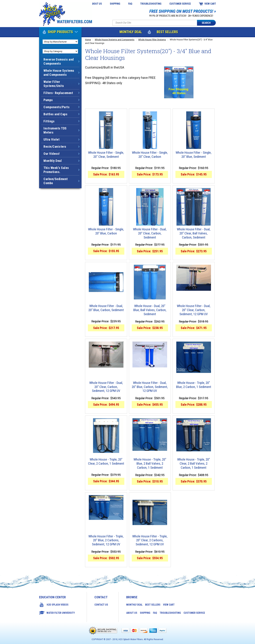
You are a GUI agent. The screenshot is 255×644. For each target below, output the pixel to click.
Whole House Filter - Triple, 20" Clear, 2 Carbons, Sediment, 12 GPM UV (150, 540)
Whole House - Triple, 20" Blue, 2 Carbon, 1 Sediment (194, 385)
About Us (96, 4)
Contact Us (101, 605)
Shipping (115, 4)
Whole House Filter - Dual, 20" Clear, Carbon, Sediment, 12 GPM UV (194, 310)
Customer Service (180, 4)
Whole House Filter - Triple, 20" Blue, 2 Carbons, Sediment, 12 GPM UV (106, 540)
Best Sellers (167, 32)
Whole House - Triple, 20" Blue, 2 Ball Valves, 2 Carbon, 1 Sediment (150, 464)
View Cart (210, 4)
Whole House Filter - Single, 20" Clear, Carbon (150, 155)
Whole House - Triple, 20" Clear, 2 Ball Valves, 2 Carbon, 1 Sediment (194, 464)
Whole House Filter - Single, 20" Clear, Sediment (106, 155)
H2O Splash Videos (58, 605)
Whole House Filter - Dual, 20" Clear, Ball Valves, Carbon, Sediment (194, 233)
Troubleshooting (151, 4)
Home (88, 40)
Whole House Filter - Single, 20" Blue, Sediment (194, 155)
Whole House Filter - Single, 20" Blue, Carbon (106, 231)
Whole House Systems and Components (115, 40)
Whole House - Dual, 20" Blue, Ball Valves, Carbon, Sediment (150, 310)
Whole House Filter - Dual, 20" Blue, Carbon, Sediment (106, 308)
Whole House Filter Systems (152, 40)
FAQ (130, 4)
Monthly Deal (131, 32)
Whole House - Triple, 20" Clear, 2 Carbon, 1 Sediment (106, 462)
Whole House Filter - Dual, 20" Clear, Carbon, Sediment (150, 233)
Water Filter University (61, 613)
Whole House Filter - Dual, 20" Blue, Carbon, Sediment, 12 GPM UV (150, 387)
